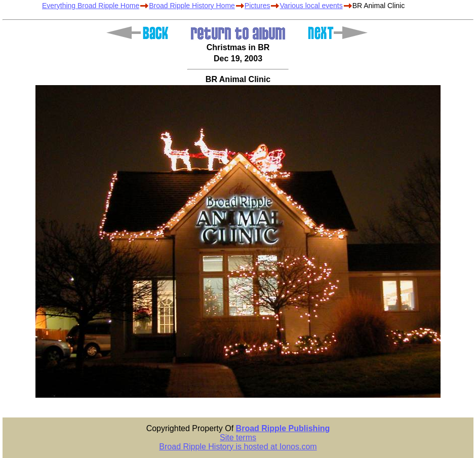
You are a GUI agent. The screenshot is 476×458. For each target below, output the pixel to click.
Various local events (311, 6)
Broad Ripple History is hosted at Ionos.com (238, 447)
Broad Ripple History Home (192, 6)
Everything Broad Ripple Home (91, 6)
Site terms (238, 437)
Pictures (257, 6)
